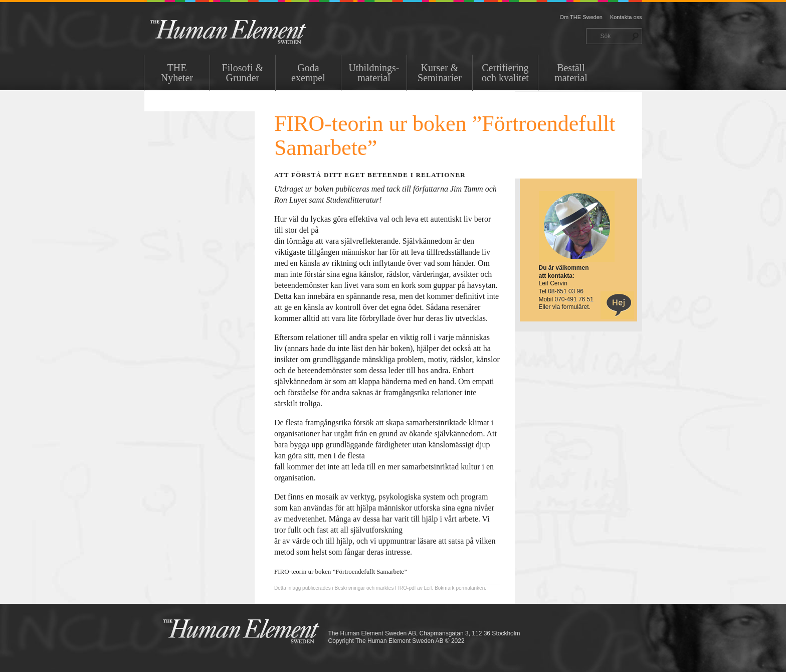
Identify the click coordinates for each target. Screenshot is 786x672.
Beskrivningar (350, 588)
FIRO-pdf (405, 588)
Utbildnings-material (374, 73)
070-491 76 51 (574, 299)
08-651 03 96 (566, 291)
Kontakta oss (626, 17)
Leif (428, 588)
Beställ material (571, 73)
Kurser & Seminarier (440, 73)
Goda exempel (308, 73)
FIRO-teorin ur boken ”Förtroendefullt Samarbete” (341, 571)
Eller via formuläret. (565, 307)
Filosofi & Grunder (243, 73)
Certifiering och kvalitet (505, 73)
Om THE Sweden (581, 17)
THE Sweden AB (243, 31)
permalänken (470, 588)
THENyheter (177, 73)
